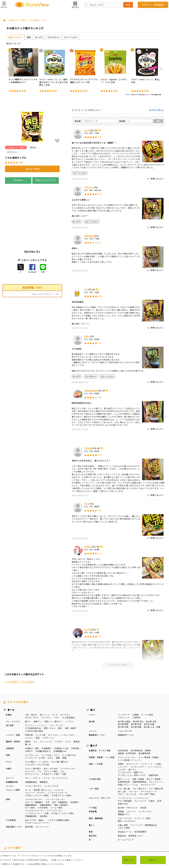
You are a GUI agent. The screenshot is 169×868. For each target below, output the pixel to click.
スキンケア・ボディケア (100, 773)
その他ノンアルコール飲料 (37, 771)
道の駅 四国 (136, 702)
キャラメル (30, 747)
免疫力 (159, 830)
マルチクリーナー (148, 760)
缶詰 (38, 713)
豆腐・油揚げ (71, 703)
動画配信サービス (97, 710)
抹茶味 (55, 836)
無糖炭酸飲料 (31, 780)
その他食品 (11, 795)
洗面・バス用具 (96, 739)
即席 (8, 730)
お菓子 (9, 744)
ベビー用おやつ (139, 764)
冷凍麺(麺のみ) (60, 727)
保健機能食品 (12, 757)
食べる (11, 685)
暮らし (92, 800)
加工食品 (10, 701)
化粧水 (152, 776)
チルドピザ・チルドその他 (37, 740)
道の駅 (92, 697)
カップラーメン (32, 730)
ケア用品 (93, 783)
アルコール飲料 (13, 765)
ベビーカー (133, 767)
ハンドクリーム (141, 773)
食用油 (76, 717)
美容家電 (93, 787)
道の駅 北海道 (124, 697)
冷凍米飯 (75, 724)
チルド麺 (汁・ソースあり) (37, 737)
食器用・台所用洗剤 (127, 729)
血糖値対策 (29, 833)
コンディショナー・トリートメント (146, 742)
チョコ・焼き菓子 (33, 744)
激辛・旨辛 (34, 836)
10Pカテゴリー (10, 830)
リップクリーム (125, 773)
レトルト (29, 713)
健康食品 (44, 757)
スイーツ (10, 753)
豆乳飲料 (44, 792)
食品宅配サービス (14, 802)
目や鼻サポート (154, 833)
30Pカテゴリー (26, 830)
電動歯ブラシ (124, 790)
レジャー (93, 690)
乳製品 (9, 690)
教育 (91, 807)
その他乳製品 (69, 693)
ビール (28, 765)
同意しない (129, 860)
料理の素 (29, 710)
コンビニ (10, 761)
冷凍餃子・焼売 (32, 724)
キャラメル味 (66, 836)
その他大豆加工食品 (34, 706)
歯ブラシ (132, 745)
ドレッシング (46, 717)
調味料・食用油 (13, 717)
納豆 (60, 703)
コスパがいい (53, 37)
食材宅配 (29, 802)
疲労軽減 (7, 833)
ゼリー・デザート (33, 753)
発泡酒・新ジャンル (42, 765)
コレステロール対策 (85, 833)
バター (57, 693)
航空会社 (93, 811)
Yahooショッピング (46, 180)
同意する (153, 860)
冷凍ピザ (29, 727)
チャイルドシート (149, 767)
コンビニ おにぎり (33, 761)
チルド (9, 737)
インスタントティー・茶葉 (37, 789)
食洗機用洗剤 (144, 729)
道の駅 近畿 (149, 700)
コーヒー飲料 (56, 783)
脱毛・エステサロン (127, 796)
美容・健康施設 (96, 794)
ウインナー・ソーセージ (36, 701)
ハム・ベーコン (56, 701)
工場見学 (136, 693)
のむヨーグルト (32, 693)
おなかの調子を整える (99, 830)
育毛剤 (143, 783)
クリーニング (136, 800)
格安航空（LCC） (136, 811)
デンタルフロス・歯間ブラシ (131, 748)
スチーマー (131, 787)
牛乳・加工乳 (31, 690)
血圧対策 (18, 833)
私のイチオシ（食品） (35, 795)
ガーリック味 (81, 836)
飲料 (8, 775)
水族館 (135, 690)
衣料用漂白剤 (136, 726)
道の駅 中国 (123, 702)
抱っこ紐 (122, 767)
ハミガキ (122, 745)
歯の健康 (41, 833)
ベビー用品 (94, 764)
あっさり (39, 37)
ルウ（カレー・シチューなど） (62, 710)
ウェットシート (156, 757)
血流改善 (126, 833)
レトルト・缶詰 (13, 710)
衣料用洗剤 (123, 726)
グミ (40, 747)
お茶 (48, 778)
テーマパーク (124, 690)
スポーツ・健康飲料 (34, 778)
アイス (46, 753)
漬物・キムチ (49, 703)
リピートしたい (71, 37)
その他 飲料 (43, 783)
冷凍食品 (10, 724)
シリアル (69, 697)
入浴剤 (158, 739)
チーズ (55, 690)
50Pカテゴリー (42, 830)
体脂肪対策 (131, 830)
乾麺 (64, 733)
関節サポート (138, 833)
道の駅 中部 (136, 700)
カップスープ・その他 (35, 733)
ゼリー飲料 (30, 783)
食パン (28, 697)
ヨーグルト (65, 690)
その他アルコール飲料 (61, 771)
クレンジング (140, 776)
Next (160, 69)
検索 (128, 5)
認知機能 (101, 833)
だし (36, 717)
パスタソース (48, 713)
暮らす (94, 721)
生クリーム (45, 690)
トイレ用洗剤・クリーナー (130, 735)
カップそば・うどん (50, 730)
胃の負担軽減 (113, 833)
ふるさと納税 (124, 803)
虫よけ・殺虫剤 (154, 754)
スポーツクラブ (125, 794)
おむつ (121, 769)
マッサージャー (146, 787)
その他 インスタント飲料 (62, 789)
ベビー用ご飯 (124, 764)
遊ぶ (93, 685)
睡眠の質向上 (68, 833)
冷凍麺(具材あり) (43, 727)
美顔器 (121, 787)
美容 (141, 830)
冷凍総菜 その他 (61, 724)
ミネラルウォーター (34, 775)
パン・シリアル (13, 697)
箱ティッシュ (124, 754)
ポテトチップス (32, 749)
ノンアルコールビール (57, 768)
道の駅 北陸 (151, 697)
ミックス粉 (41, 710)
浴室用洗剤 (153, 750)
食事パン (38, 697)
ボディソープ (132, 739)
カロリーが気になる (78, 830)
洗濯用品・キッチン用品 (100, 726)
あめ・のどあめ (50, 744)
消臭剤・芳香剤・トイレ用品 (102, 733)
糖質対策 (62, 830)
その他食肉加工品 (33, 703)
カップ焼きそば (69, 730)
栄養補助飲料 (31, 792)
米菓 (64, 749)
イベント (93, 706)
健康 (54, 830)
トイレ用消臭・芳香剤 (148, 733)
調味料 (28, 717)
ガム (63, 747)
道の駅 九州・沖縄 (152, 702)
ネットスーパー (43, 802)
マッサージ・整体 (142, 794)
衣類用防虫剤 (124, 757)
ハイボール (59, 765)
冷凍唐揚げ (47, 724)
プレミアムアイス (60, 753)
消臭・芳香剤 (138, 754)
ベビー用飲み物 (156, 764)
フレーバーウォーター (55, 775)
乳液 (159, 776)
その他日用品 (95, 754)
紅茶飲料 (74, 778)
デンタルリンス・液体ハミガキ (132, 750)
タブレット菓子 (51, 747)
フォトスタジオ (125, 706)
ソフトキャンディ (68, 744)
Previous (9, 69)
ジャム (68, 717)
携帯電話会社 (151, 800)
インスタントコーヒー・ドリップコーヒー (44, 786)
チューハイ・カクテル (35, 768)
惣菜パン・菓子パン (53, 697)
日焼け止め (123, 779)
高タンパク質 (118, 830)
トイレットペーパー (127, 733)
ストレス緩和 (53, 833)
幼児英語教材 (140, 807)
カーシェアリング (126, 815)
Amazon (18, 180)
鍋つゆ (28, 720)
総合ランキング (16, 37)
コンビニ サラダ (51, 761)
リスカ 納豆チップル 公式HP (19, 349)
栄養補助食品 (31, 757)
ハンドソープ (146, 739)
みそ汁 (50, 733)
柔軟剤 (148, 726)
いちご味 (16, 836)
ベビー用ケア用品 (147, 769)
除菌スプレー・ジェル (128, 760)
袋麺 (58, 733)
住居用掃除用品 (139, 757)
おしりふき (131, 769)
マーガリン (47, 693)
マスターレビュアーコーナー (38, 798)
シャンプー (123, 742)
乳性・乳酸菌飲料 (60, 778)
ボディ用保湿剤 (125, 776)
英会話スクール (125, 807)
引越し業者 (123, 800)
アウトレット (124, 693)
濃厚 (29, 37)
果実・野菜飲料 (61, 780)
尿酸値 (6, 836)
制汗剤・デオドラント (128, 783)
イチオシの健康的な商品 (58, 795)
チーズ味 (45, 836)
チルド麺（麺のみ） (60, 737)
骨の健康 (149, 830)
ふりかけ (59, 717)
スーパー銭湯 (147, 690)
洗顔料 (121, 739)
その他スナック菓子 (17, 20)
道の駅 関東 (123, 700)
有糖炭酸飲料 (46, 780)
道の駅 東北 (138, 697)
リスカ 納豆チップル (37, 20)
